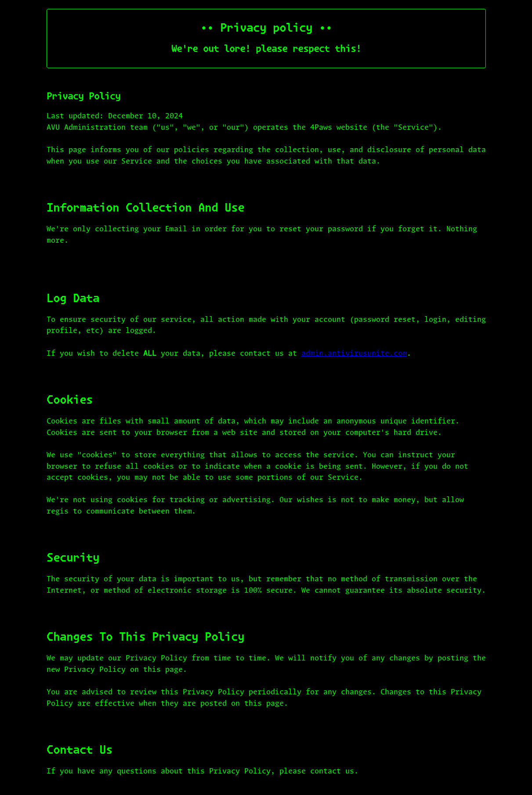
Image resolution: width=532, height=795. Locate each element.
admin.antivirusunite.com (354, 354)
